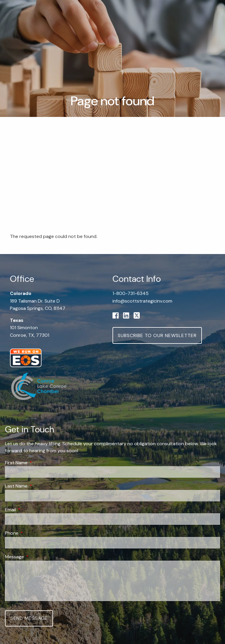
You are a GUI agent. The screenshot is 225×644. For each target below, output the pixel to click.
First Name (39, 463)
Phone (34, 533)
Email (33, 510)
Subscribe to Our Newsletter (157, 335)
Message (37, 557)
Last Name (39, 486)
